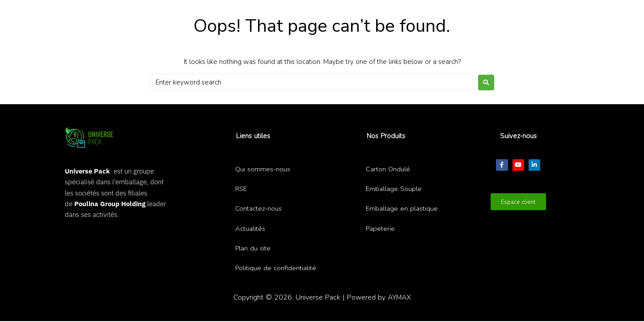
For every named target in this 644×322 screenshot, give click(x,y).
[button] (426, 14)
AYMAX (399, 297)
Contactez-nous (258, 208)
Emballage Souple (394, 189)
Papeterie (381, 229)
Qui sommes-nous (263, 169)
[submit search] (373, 15)
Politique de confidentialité (276, 268)
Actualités (250, 229)
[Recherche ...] (311, 15)
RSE (241, 189)
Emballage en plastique (402, 208)
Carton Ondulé (388, 169)
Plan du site (253, 248)
